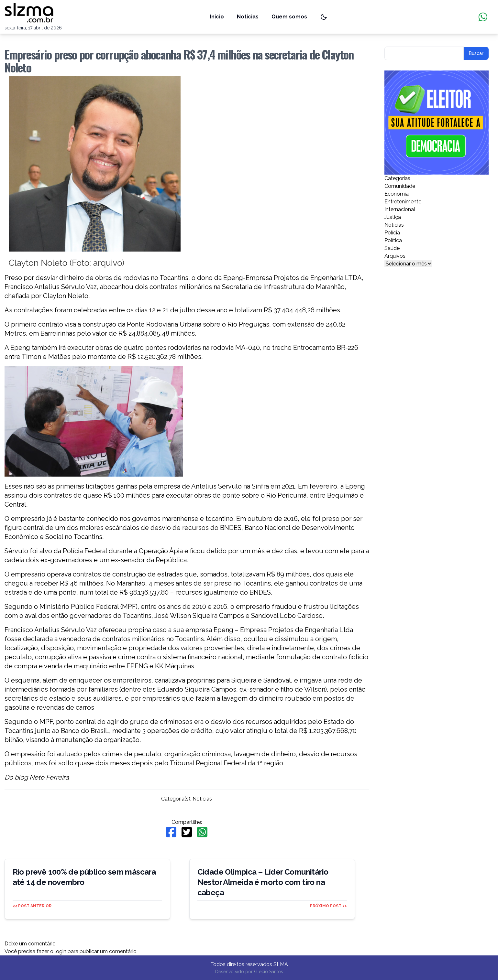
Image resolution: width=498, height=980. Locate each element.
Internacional (400, 209)
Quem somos (289, 17)
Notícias (248, 17)
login (61, 951)
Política (393, 240)
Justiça (393, 217)
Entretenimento (403, 202)
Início (217, 17)
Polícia (392, 233)
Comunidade (400, 186)
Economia (397, 194)
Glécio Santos (269, 972)
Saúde (392, 248)
